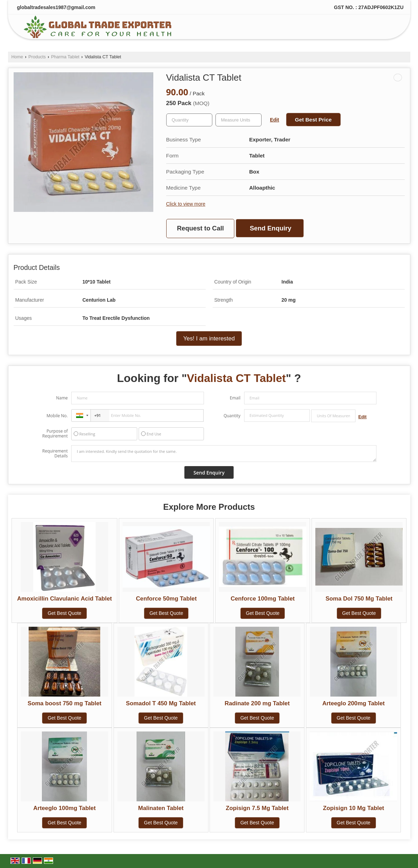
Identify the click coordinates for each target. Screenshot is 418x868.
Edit (274, 120)
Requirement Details (55, 454)
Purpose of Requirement (55, 434)
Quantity (232, 416)
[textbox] (239, 120)
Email (235, 398)
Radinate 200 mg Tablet (257, 703)
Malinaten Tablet (161, 808)
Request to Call (200, 228)
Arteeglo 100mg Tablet (64, 808)
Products (37, 57)
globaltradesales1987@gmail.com (56, 7)
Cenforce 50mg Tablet (166, 599)
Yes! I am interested (209, 339)
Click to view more (186, 204)
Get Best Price (313, 120)
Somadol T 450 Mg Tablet (161, 703)
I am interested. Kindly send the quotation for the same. (224, 454)
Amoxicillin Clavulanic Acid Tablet (64, 599)
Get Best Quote (64, 613)
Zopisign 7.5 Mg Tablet (257, 808)
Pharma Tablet (65, 57)
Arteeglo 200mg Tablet (354, 703)
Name (62, 398)
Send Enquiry (270, 228)
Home (17, 57)
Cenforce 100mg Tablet (262, 599)
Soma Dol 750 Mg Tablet (359, 599)
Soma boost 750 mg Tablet (64, 703)
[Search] (388, 28)
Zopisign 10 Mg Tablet (354, 808)
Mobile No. (57, 416)
